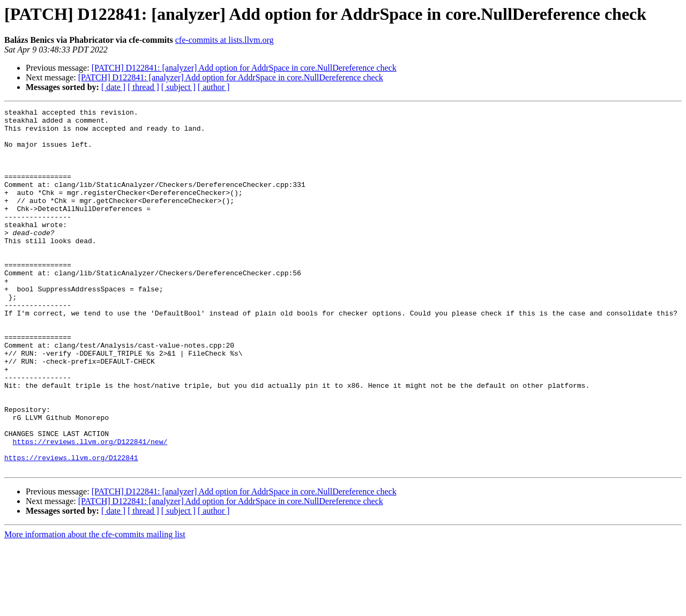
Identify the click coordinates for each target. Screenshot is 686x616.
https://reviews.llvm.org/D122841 (71, 528)
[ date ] (113, 87)
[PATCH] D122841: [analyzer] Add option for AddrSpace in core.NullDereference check (244, 68)
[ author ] (214, 87)
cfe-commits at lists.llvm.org (225, 40)
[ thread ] (143, 87)
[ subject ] (178, 87)
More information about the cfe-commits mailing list (95, 607)
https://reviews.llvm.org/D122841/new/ (90, 509)
